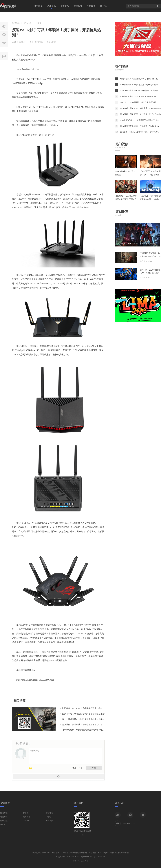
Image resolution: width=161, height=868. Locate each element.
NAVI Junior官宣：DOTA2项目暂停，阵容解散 (139, 91)
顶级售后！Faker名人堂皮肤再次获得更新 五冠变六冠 (126, 199)
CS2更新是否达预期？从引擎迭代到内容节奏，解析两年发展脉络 (150, 257)
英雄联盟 (91, 6)
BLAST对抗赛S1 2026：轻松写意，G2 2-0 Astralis (140, 114)
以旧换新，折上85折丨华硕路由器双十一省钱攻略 (84, 708)
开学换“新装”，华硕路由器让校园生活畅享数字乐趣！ (86, 730)
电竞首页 (38, 6)
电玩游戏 (4, 817)
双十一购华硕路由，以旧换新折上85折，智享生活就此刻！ (88, 719)
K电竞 (48, 817)
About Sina (46, 853)
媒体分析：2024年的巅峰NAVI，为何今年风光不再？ (150, 273)
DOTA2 (104, 6)
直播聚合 (65, 6)
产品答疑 (125, 853)
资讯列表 (28, 23)
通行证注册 (115, 853)
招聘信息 (83, 853)
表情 (32, 769)
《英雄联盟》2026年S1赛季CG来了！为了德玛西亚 (150, 175)
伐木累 (3, 824)
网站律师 (92, 853)
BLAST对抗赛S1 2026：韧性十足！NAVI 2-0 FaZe (140, 108)
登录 (74, 768)
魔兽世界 (27, 817)
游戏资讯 (51, 6)
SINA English (103, 853)
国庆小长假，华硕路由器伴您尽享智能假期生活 (83, 714)
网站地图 (56, 853)
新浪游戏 (4, 813)
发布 (94, 768)
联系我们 (74, 853)
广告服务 (65, 853)
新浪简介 (36, 853)
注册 (80, 768)
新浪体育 (49, 813)
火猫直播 (49, 821)
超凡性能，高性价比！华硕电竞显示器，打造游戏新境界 (87, 725)
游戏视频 (78, 6)
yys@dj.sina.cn (129, 823)
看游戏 (26, 813)
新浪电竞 (16, 23)
